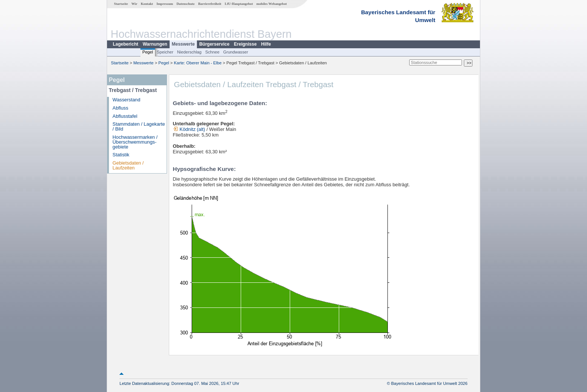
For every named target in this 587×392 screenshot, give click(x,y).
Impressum (165, 4)
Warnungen (155, 44)
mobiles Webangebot (272, 4)
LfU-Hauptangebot (239, 4)
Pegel (148, 52)
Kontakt (147, 4)
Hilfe (266, 44)
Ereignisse (245, 44)
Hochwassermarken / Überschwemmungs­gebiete (135, 142)
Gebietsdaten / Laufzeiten (128, 165)
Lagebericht (125, 44)
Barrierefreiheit (210, 4)
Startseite (121, 4)
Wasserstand (127, 100)
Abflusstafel (125, 116)
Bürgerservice (214, 44)
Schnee (212, 52)
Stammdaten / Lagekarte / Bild (139, 126)
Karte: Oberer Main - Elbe (198, 63)
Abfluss (121, 108)
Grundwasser (236, 52)
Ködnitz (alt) (189, 129)
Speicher (165, 52)
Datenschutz (185, 4)
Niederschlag (189, 52)
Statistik (121, 155)
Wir (134, 4)
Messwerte (183, 44)
